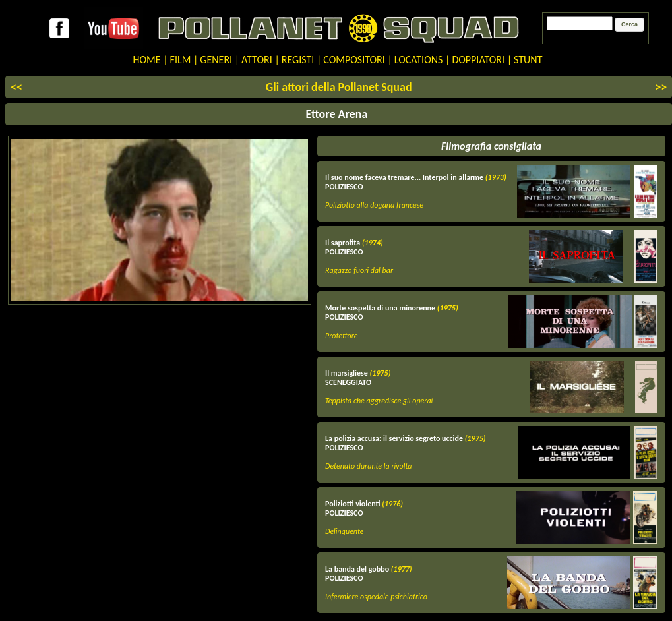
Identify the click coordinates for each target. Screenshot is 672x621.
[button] (629, 25)
